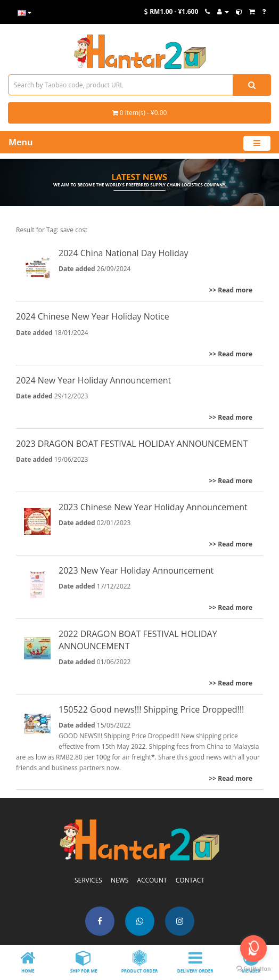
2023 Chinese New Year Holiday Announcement (153, 507)
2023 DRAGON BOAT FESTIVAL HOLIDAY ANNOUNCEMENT (132, 444)
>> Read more (231, 290)
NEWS (120, 880)
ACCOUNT (152, 880)
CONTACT (190, 880)
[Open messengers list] (253, 949)
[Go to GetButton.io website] (253, 969)
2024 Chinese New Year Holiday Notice (93, 316)
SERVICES (88, 880)
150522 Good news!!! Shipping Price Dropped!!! (151, 709)
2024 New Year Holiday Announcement (93, 380)
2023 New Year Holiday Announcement (136, 570)
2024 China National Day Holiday (124, 253)
